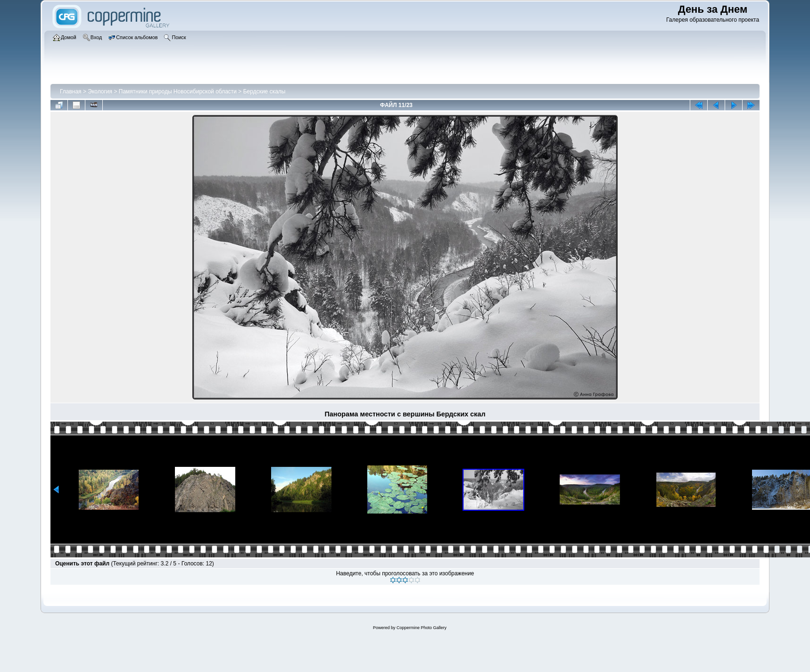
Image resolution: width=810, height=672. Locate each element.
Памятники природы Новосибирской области (178, 91)
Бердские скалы (264, 91)
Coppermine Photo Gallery (422, 628)
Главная (71, 91)
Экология (100, 91)
